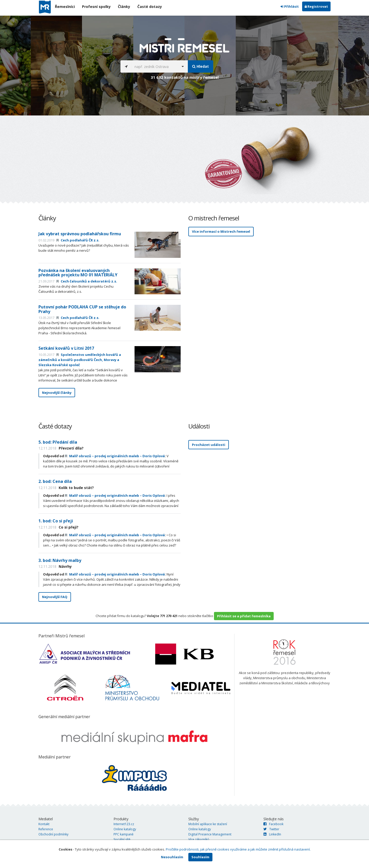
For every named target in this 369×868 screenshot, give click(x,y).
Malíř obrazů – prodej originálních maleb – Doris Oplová (115, 456)
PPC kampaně (124, 834)
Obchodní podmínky (53, 834)
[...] (155, 66)
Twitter (271, 829)
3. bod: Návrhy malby (60, 560)
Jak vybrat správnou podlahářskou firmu (80, 234)
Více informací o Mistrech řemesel (221, 231)
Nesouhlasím (172, 857)
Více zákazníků (199, 839)
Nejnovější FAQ (55, 597)
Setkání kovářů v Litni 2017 (66, 348)
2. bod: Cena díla (55, 481)
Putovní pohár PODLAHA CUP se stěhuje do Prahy (82, 309)
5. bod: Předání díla (58, 442)
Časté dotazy (150, 7)
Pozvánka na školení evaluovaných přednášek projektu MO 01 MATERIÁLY (78, 273)
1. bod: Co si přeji (56, 521)
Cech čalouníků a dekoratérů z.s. (87, 281)
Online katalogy (125, 829)
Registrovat (316, 6)
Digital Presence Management (210, 834)
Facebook (273, 824)
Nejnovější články (57, 393)
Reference (46, 829)
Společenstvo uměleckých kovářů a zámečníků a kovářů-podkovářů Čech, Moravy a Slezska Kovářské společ (80, 360)
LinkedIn (272, 834)
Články (124, 7)
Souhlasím (200, 857)
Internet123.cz (124, 824)
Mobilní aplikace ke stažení (208, 824)
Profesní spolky (96, 7)
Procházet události (209, 445)
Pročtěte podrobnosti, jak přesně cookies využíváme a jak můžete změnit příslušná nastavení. (238, 849)
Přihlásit (290, 6)
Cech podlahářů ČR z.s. (78, 240)
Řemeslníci (65, 7)
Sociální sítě (122, 839)
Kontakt (44, 824)
